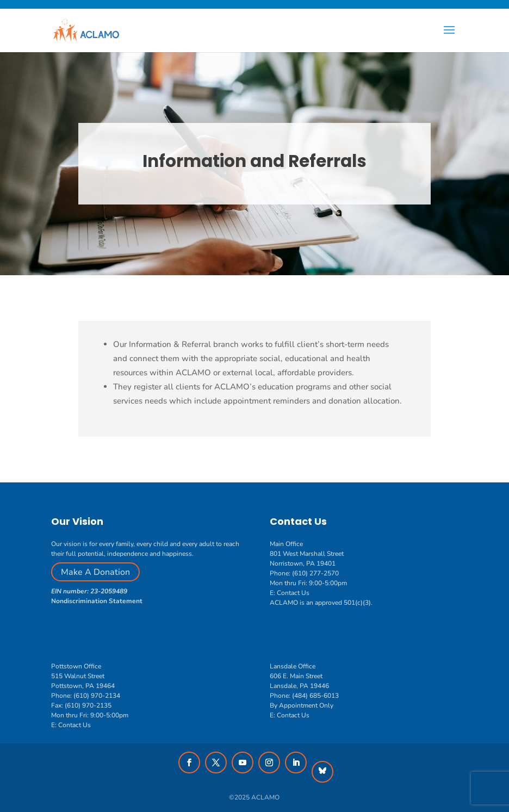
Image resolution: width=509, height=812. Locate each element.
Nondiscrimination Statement (97, 601)
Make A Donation (95, 572)
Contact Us (293, 593)
